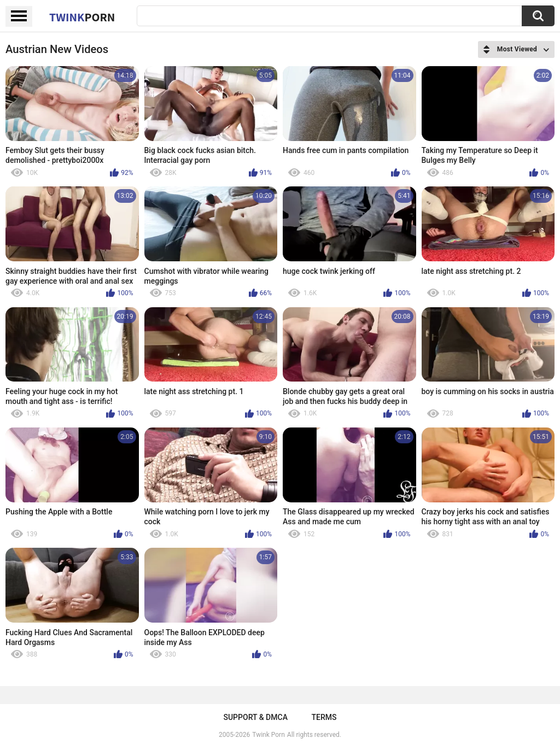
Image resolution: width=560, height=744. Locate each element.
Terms (324, 717)
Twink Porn (268, 735)
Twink (82, 17)
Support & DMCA (255, 717)
